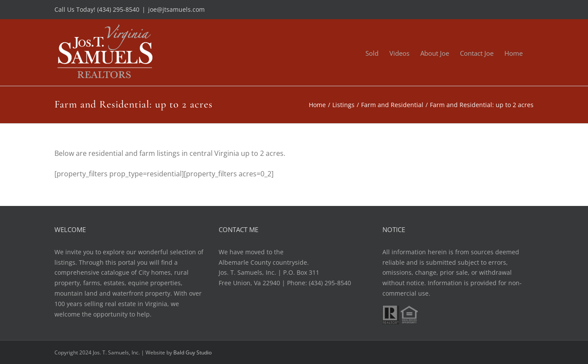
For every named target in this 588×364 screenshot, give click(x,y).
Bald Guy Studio (193, 352)
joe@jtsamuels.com (176, 9)
